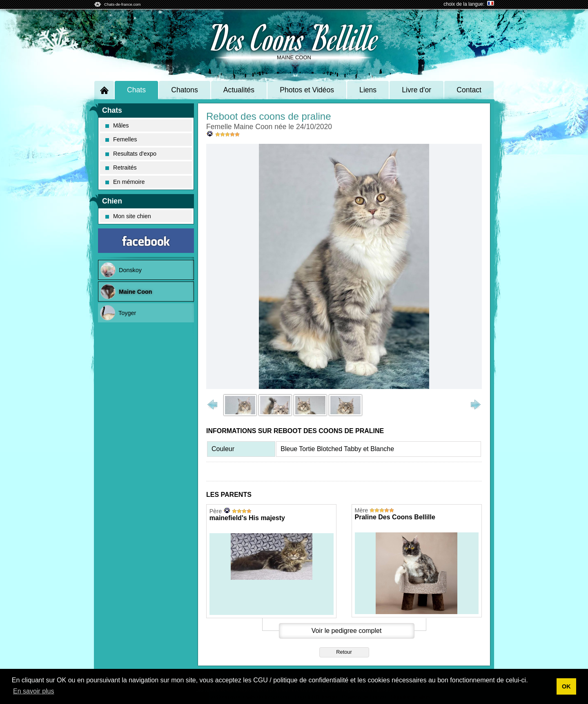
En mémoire (125, 182)
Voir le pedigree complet (347, 631)
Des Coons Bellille (294, 37)
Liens (368, 90)
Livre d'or (416, 90)
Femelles (121, 139)
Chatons (185, 90)
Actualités (239, 90)
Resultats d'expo (131, 154)
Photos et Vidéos (307, 90)
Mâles (117, 125)
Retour (344, 652)
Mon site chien (128, 216)
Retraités (121, 168)
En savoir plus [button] (34, 691)
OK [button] (566, 686)
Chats (136, 90)
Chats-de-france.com (122, 4)
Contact (469, 90)
